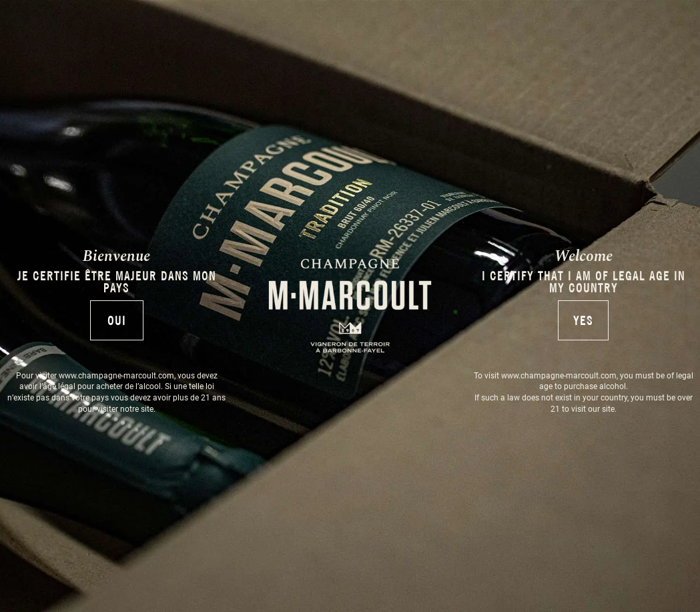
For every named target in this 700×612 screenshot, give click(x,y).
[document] (350, 306)
